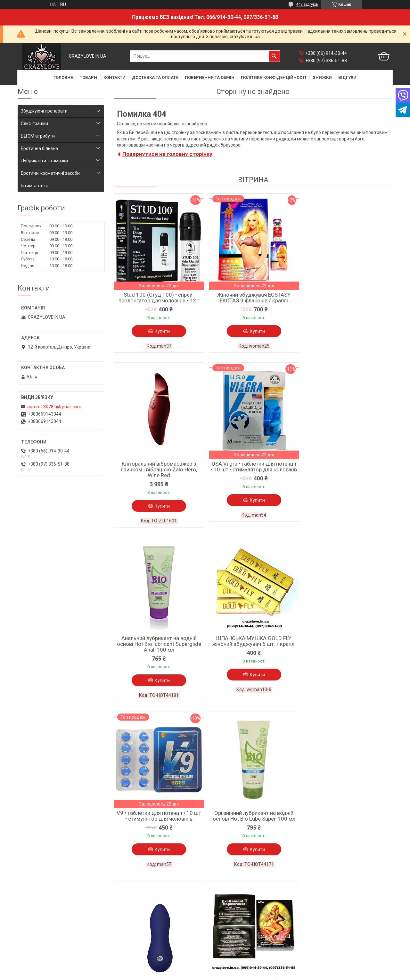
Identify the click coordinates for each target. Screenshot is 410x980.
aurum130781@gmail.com (54, 407)
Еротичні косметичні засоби (50, 173)
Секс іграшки (34, 123)
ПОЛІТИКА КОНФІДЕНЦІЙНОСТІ (274, 77)
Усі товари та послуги (364, 891)
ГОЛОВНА (63, 77)
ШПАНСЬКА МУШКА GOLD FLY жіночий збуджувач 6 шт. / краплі (347, 472)
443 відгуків (307, 4)
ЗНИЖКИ (322, 77)
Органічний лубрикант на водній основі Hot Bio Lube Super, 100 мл (253, 647)
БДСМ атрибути (38, 136)
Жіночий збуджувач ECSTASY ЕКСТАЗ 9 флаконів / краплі (253, 298)
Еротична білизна (39, 148)
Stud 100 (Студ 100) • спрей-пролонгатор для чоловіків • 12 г (159, 298)
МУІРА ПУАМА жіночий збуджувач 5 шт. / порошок (159, 816)
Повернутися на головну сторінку (167, 154)
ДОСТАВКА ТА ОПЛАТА (155, 77)
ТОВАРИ (88, 77)
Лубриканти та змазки (44, 161)
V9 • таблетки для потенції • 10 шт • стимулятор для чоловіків (159, 647)
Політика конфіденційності (46, 936)
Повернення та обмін (40, 928)
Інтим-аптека (35, 186)
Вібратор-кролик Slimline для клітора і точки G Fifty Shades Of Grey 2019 (253, 819)
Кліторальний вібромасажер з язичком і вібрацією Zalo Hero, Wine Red (348, 300)
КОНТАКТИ (115, 77)
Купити (162, 331)
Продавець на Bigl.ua (205, 968)
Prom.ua (236, 962)
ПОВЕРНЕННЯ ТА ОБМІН (210, 77)
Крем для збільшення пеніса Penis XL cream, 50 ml (348, 816)
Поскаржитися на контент (197, 974)
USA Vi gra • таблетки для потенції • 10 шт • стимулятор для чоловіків (159, 475)
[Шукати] (274, 56)
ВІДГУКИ (347, 77)
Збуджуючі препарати (44, 111)
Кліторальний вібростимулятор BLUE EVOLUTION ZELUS (347, 647)
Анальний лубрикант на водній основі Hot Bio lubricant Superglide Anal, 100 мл (253, 475)
